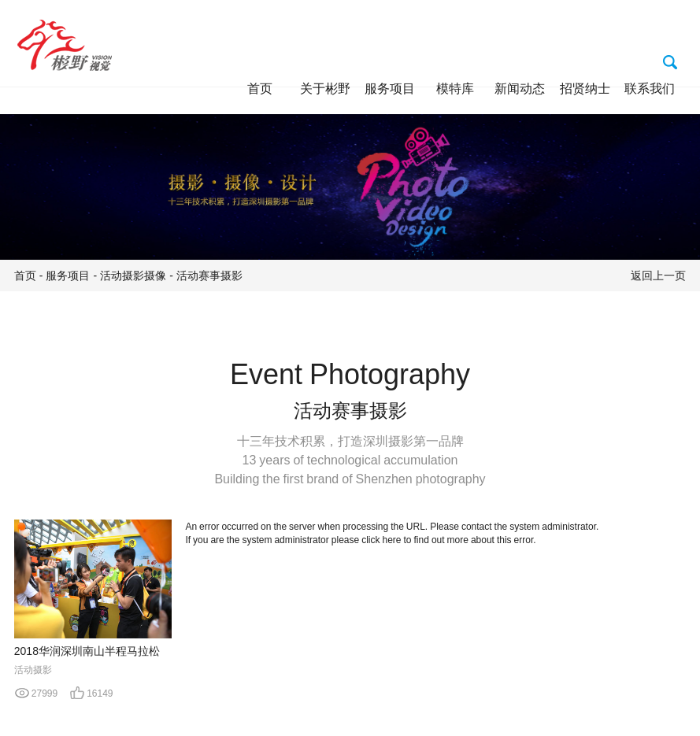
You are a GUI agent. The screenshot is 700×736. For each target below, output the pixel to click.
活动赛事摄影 (209, 276)
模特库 (455, 88)
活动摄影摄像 (133, 276)
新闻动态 (520, 88)
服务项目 (390, 88)
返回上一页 (658, 276)
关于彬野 (325, 88)
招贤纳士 (585, 88)
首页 (260, 88)
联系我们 (650, 88)
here (392, 540)
